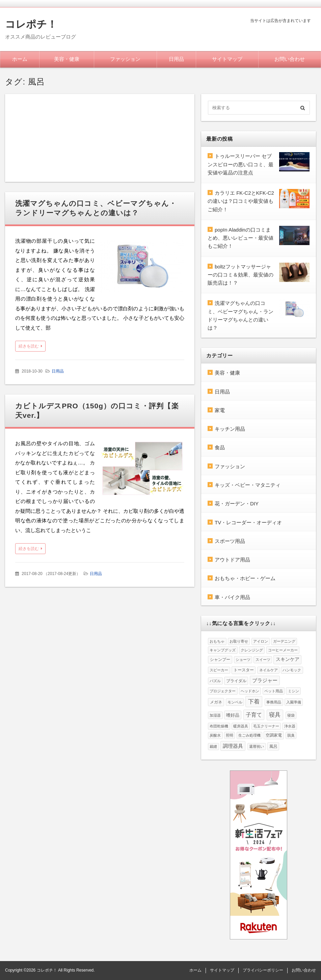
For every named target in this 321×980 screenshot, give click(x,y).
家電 (220, 410)
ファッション (125, 59)
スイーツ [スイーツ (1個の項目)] (263, 660)
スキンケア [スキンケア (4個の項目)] (288, 659)
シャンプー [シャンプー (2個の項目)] (220, 660)
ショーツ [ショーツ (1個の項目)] (243, 660)
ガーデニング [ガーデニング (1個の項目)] (284, 641)
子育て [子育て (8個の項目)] (254, 715)
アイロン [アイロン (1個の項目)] (261, 641)
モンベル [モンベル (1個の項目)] (235, 702)
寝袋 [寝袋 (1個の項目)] (291, 715)
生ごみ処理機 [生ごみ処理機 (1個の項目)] (249, 735)
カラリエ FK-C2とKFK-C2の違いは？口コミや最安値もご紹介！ (241, 201)
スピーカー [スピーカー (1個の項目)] (219, 670)
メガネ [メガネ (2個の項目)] (216, 702)
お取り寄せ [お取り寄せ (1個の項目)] (239, 641)
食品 (220, 447)
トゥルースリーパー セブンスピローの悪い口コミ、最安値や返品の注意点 (240, 164)
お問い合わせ (290, 59)
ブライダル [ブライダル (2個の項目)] (236, 681)
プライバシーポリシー (263, 970)
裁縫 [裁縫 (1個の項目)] (213, 746)
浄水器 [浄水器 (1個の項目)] (290, 726)
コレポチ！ (31, 24)
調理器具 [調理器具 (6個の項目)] (233, 746)
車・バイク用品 (232, 597)
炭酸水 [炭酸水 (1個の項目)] (215, 735)
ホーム (20, 59)
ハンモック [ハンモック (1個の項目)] (292, 670)
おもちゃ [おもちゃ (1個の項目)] (217, 641)
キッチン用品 (230, 429)
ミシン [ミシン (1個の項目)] (293, 691)
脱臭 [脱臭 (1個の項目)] (291, 735)
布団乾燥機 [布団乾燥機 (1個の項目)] (219, 726)
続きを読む (29, 346)
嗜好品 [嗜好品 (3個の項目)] (233, 715)
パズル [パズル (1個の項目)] (215, 681)
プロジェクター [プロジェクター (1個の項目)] (223, 691)
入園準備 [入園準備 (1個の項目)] (294, 702)
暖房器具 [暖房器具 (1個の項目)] (241, 726)
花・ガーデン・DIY (237, 504)
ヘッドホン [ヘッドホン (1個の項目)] (250, 691)
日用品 (176, 59)
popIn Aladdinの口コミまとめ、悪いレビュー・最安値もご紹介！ (240, 238)
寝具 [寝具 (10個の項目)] (275, 715)
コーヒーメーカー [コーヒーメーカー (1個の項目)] (283, 650)
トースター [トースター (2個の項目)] (244, 670)
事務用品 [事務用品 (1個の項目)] (274, 702)
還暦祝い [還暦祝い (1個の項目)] (257, 746)
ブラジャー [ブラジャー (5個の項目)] (265, 680)
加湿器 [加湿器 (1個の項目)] (215, 715)
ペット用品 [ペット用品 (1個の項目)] (274, 691)
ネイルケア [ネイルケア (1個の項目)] (269, 670)
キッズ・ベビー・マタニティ (248, 485)
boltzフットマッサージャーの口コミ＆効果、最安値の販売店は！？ (240, 275)
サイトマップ (227, 59)
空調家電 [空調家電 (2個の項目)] (274, 735)
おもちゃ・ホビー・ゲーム (245, 578)
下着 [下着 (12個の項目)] (254, 701)
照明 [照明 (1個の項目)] (230, 735)
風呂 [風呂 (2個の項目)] (273, 746)
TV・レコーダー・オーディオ (248, 522)
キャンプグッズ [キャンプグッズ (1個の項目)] (223, 650)
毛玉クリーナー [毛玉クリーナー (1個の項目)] (266, 726)
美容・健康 (67, 59)
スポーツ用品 (230, 541)
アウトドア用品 (232, 560)
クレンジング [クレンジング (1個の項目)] (252, 650)
